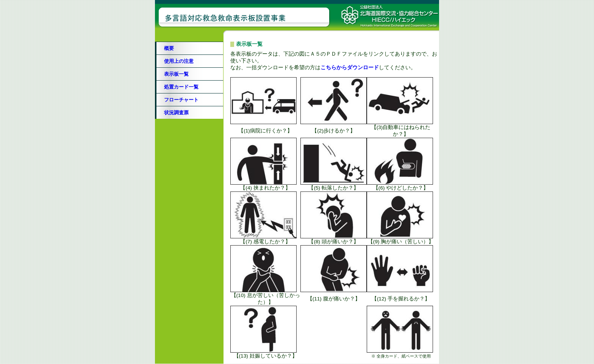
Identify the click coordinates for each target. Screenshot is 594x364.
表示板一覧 (176, 74)
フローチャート (181, 100)
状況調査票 (176, 113)
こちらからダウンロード (350, 68)
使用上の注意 (179, 61)
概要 (169, 48)
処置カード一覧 (181, 87)
